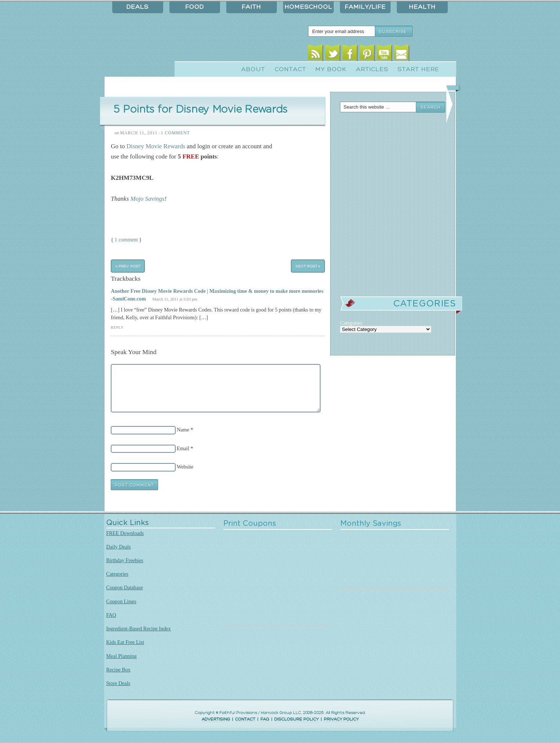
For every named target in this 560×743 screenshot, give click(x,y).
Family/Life (365, 7)
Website (185, 467)
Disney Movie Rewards (156, 146)
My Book (331, 69)
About (253, 69)
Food (195, 7)
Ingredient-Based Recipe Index (139, 629)
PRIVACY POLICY (341, 719)
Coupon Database (125, 587)
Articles (372, 69)
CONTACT (245, 719)
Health (422, 7)
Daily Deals (119, 547)
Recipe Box (118, 670)
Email (401, 54)
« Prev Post (128, 266)
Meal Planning (122, 656)
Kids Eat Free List (125, 642)
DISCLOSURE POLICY (297, 719)
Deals (138, 7)
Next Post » (308, 266)
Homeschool (308, 7)
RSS (315, 54)
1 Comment (175, 133)
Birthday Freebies (125, 560)
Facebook (350, 54)
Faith (251, 7)
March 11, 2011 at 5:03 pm (175, 299)
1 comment (126, 240)
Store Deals (118, 683)
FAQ (111, 615)
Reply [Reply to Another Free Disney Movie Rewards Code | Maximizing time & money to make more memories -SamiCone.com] (117, 327)
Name (183, 430)
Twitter (332, 54)
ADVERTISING (216, 719)
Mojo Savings (148, 199)
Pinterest (367, 54)
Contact (290, 69)
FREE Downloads (125, 533)
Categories (118, 574)
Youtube (384, 54)
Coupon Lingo (121, 601)
